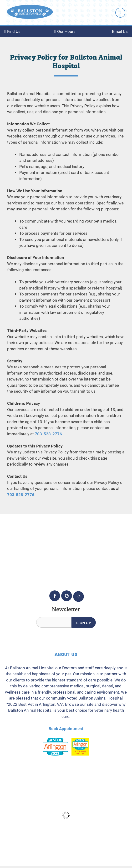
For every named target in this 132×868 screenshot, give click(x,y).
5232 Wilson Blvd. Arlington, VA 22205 (66, 551)
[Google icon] (67, 596)
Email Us (118, 31)
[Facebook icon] (55, 596)
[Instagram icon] (79, 596)
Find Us (12, 31)
